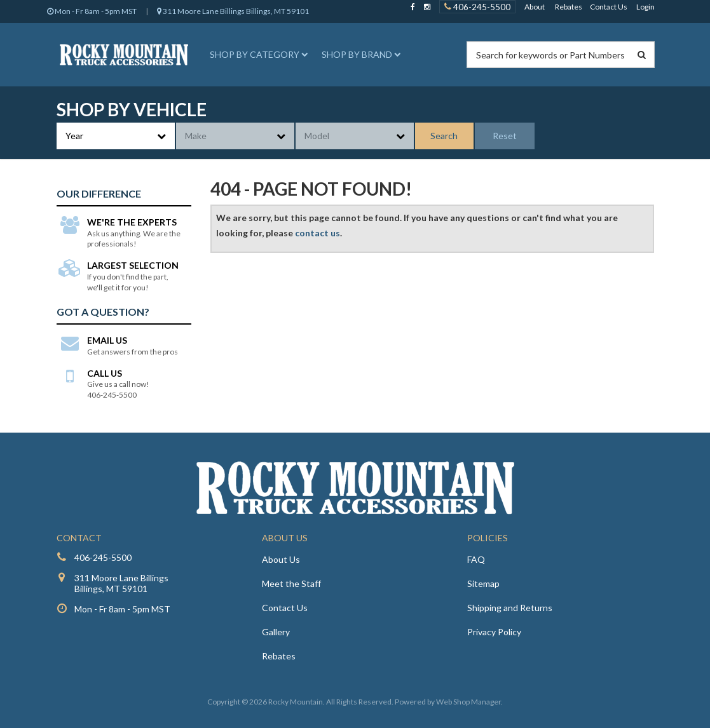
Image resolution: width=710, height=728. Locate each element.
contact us (317, 233)
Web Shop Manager (468, 702)
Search (444, 136)
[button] (257, 55)
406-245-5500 (103, 557)
